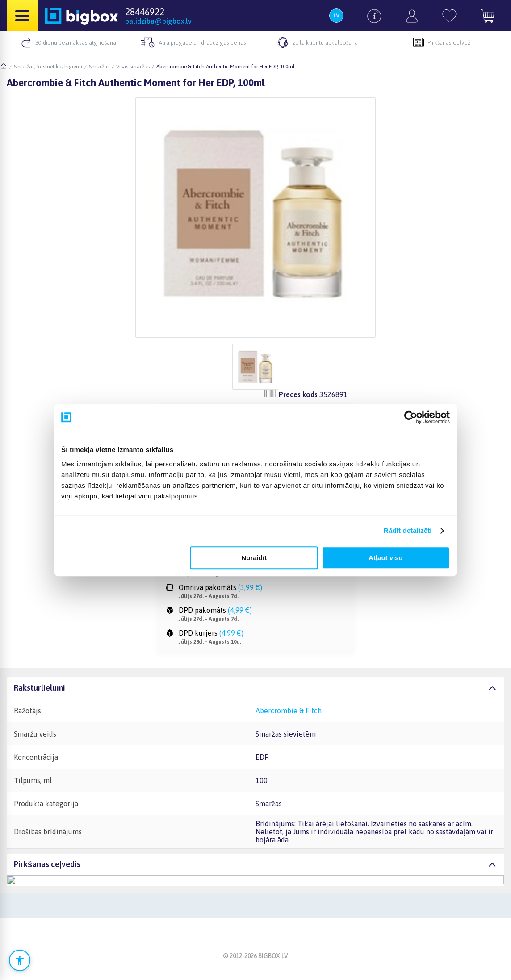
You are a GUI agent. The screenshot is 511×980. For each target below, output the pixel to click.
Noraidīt (254, 558)
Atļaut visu (386, 558)
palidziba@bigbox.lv (158, 21)
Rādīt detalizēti (408, 530)
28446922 (145, 12)
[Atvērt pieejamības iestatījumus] (20, 960)
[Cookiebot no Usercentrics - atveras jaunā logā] (411, 417)
